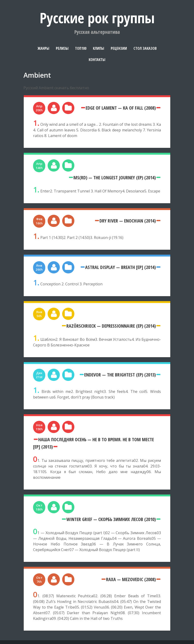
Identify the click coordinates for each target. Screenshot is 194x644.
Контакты (97, 60)
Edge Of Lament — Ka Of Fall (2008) (121, 108)
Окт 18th (39, 507)
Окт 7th (39, 580)
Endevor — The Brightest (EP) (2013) (120, 375)
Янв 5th (39, 314)
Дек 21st (39, 375)
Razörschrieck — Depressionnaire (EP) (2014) (111, 326)
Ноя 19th (39, 427)
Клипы (99, 48)
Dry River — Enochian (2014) (128, 221)
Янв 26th (39, 267)
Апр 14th (39, 166)
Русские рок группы (97, 18)
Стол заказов (145, 48)
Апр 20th (39, 108)
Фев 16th (39, 221)
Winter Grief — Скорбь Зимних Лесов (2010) (111, 519)
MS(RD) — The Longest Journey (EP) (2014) (115, 177)
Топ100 (81, 48)
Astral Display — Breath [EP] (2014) (120, 267)
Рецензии (119, 48)
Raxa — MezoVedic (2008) (131, 579)
